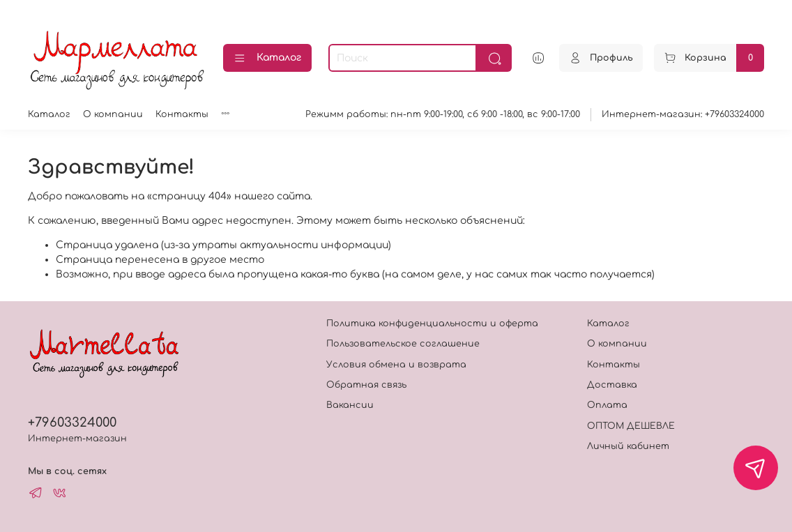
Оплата (607, 405)
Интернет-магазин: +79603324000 (683, 114)
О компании (113, 114)
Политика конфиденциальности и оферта (432, 324)
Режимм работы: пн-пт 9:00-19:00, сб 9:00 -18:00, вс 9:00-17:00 (443, 114)
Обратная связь (366, 385)
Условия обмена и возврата (396, 365)
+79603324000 (72, 423)
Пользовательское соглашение (403, 344)
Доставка (612, 385)
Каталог (267, 59)
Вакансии (350, 405)
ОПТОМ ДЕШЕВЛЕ (631, 426)
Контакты (182, 114)
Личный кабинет (628, 446)
